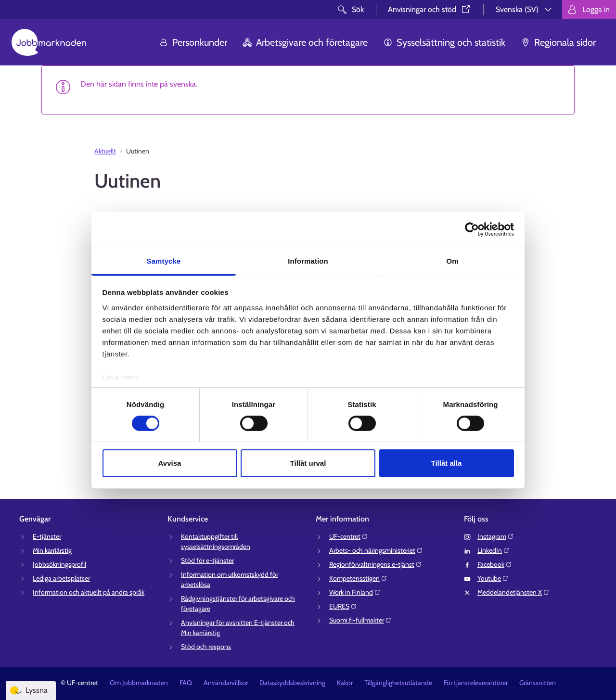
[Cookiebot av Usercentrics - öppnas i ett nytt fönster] (472, 229)
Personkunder (193, 42)
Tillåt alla (447, 463)
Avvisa (170, 463)
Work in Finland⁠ (355, 592)
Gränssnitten (538, 683)
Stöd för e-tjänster (207, 560)
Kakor (345, 683)
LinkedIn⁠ (494, 550)
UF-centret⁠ (349, 536)
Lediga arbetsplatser (61, 578)
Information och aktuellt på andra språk (89, 592)
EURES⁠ (343, 606)
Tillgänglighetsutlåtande (398, 683)
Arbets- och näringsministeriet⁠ (376, 550)
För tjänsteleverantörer (476, 683)
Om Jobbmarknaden (139, 683)
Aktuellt (105, 151)
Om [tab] (452, 261)
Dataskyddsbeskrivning (292, 683)
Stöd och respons (206, 647)
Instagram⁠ (496, 536)
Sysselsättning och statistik (444, 42)
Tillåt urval (308, 463)
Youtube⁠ (493, 578)
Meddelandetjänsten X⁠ (513, 592)
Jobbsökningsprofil (59, 564)
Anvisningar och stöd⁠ (430, 9)
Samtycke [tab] (164, 261)
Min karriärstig (52, 550)
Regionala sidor (558, 42)
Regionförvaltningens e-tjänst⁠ (376, 564)
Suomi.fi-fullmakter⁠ (360, 620)
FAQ (186, 683)
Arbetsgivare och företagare (305, 42)
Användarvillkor (226, 683)
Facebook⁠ (495, 564)
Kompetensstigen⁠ (358, 578)
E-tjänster (47, 536)
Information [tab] (308, 261)
